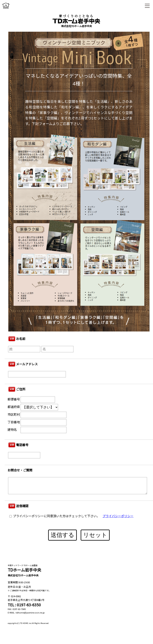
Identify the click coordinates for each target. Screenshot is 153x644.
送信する (62, 535)
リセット (95, 535)
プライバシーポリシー (118, 516)
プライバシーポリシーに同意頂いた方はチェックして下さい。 (54, 516)
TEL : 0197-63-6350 (24, 605)
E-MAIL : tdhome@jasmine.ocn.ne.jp (26, 612)
